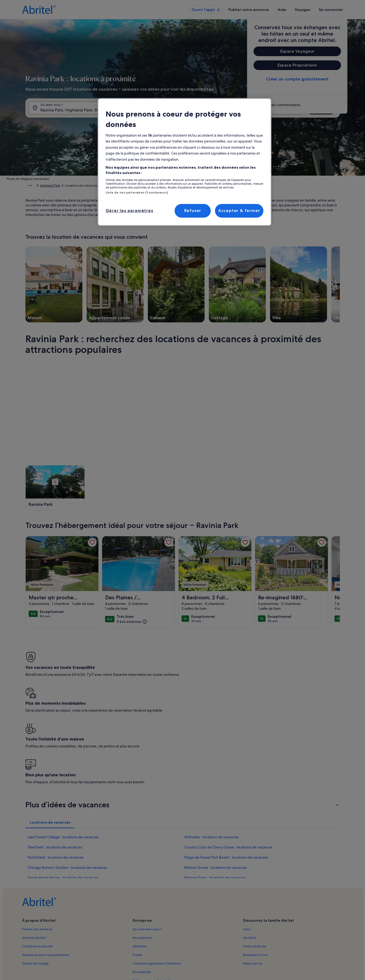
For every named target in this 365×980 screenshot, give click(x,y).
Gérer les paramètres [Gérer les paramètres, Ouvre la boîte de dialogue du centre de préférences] (129, 211)
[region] (185, 162)
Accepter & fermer (239, 211)
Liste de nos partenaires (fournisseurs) (137, 192)
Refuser (193, 211)
